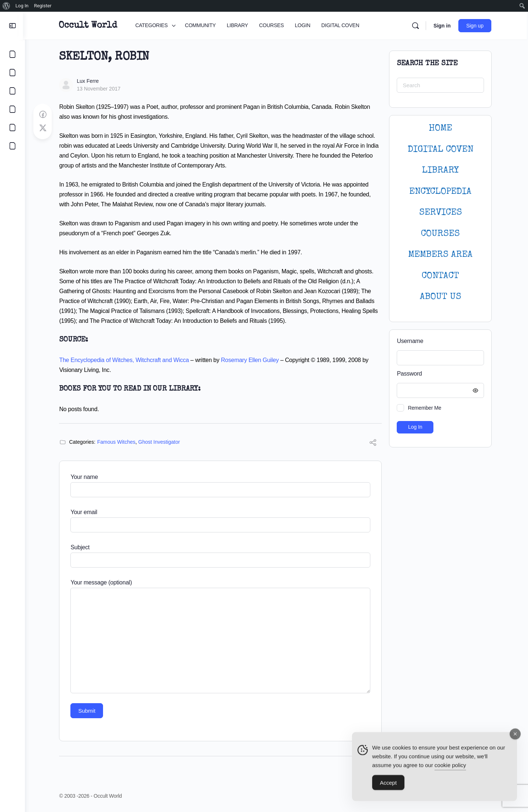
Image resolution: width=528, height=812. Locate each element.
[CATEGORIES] (12, 54)
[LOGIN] (12, 128)
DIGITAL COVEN (442, 150)
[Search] (417, 26)
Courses (441, 234)
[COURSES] (12, 109)
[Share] (374, 444)
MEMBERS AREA (441, 255)
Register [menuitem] (43, 6)
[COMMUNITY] (12, 73)
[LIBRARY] (12, 91)
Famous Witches (117, 442)
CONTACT (441, 276)
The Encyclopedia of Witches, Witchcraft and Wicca (125, 360)
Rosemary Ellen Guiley (251, 360)
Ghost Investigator (160, 442)
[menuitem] (6, 6)
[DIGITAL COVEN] (12, 146)
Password (440, 374)
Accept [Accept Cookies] (388, 786)
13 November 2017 (100, 89)
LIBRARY (441, 171)
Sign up (476, 26)
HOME (441, 128)
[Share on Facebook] (44, 115)
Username (411, 341)
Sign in (443, 26)
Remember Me (426, 408)
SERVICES (442, 213)
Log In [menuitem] (22, 6)
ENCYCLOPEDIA (441, 192)
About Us (442, 297)
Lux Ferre (89, 81)
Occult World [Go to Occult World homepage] (89, 26)
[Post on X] (44, 128)
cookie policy (450, 768)
